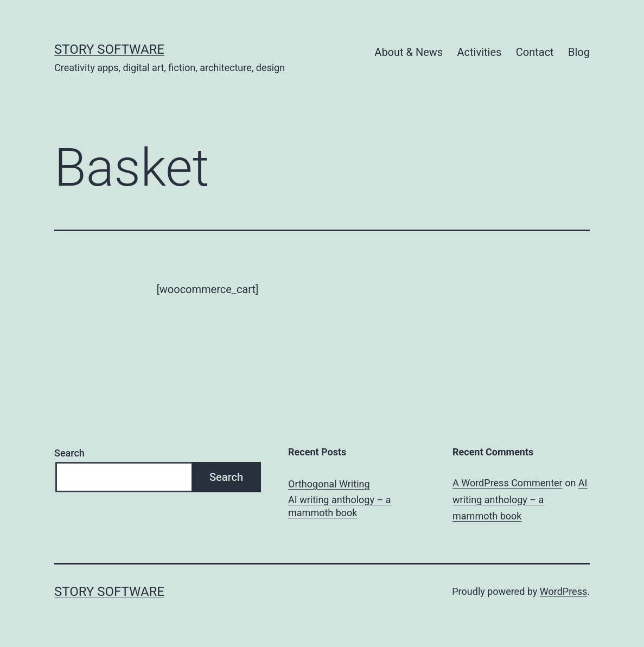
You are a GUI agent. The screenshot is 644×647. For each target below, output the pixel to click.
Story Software (109, 49)
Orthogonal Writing (329, 484)
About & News (409, 52)
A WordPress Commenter (508, 483)
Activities (480, 52)
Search (69, 453)
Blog (579, 52)
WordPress (563, 591)
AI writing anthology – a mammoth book (339, 506)
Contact (535, 52)
